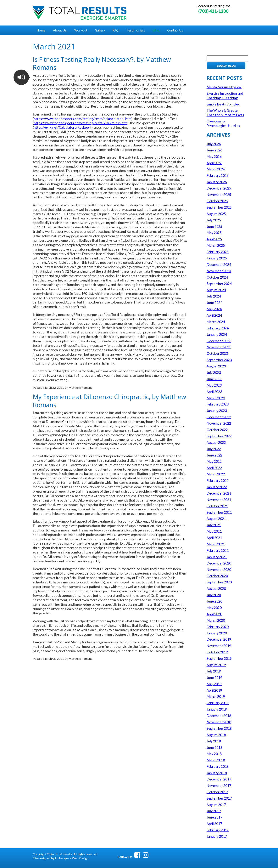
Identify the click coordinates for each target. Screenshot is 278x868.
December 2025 (219, 188)
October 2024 (217, 277)
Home (41, 30)
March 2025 (216, 245)
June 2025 (214, 227)
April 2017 (214, 824)
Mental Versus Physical (224, 87)
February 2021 (218, 550)
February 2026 (218, 176)
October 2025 (217, 201)
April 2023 (214, 392)
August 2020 (216, 589)
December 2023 (219, 341)
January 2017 (217, 836)
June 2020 (214, 601)
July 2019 (214, 671)
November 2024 (219, 271)
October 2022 (217, 430)
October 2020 (217, 576)
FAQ (116, 30)
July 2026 (214, 144)
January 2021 (217, 557)
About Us (60, 30)
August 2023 (216, 366)
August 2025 (216, 214)
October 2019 (217, 652)
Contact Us (175, 30)
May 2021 (214, 531)
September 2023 (219, 360)
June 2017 (214, 817)
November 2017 (219, 786)
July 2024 (214, 296)
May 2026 (214, 157)
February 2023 (218, 404)
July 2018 (214, 741)
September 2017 (219, 798)
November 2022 (219, 423)
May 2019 (214, 684)
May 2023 (214, 385)
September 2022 (219, 436)
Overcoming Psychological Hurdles (223, 123)
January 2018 (217, 773)
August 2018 (216, 735)
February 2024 (218, 328)
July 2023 (214, 373)
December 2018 (219, 716)
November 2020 (219, 570)
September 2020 (219, 582)
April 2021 (214, 538)
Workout (81, 30)
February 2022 (218, 481)
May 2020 (214, 608)
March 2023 (216, 398)
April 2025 (214, 239)
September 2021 (219, 512)
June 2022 (214, 455)
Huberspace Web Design (72, 858)
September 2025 (219, 207)
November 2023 (219, 347)
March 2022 (216, 474)
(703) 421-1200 (213, 11)
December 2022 (219, 417)
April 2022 (214, 468)
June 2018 (214, 748)
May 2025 (214, 233)
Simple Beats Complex (223, 104)
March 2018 (216, 760)
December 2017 (219, 779)
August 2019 (216, 665)
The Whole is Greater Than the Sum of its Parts (225, 113)
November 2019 (219, 646)
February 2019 (218, 703)
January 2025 (217, 258)
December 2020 (219, 563)
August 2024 (216, 290)
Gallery (100, 30)
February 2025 (218, 252)
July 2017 (214, 811)
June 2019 (214, 678)
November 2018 (219, 722)
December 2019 (219, 639)
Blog (156, 30)
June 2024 (214, 303)
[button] (21, 77)
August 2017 (216, 805)
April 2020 (214, 614)
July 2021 (214, 525)
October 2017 (217, 792)
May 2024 (214, 309)
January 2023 (217, 411)
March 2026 (216, 169)
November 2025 (219, 195)
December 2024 (219, 265)
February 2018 (218, 766)
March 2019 (216, 697)
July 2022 (214, 449)
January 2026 (217, 182)
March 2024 (216, 322)
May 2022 (214, 461)
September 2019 (219, 658)
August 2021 (216, 519)
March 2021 (216, 544)
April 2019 (214, 690)
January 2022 (217, 487)
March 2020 (216, 620)
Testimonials (136, 30)
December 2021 (219, 493)
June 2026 (214, 150)
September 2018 (219, 728)
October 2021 (217, 506)
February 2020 (218, 627)
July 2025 (214, 220)
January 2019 (217, 709)
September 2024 (219, 284)
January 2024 (217, 335)
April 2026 (214, 163)
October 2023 (217, 353)
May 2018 (214, 754)
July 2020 (214, 595)
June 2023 (214, 379)
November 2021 (219, 500)
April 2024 (214, 315)
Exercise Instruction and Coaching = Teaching (225, 96)
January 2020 (217, 633)
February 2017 (218, 830)
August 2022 (216, 443)
